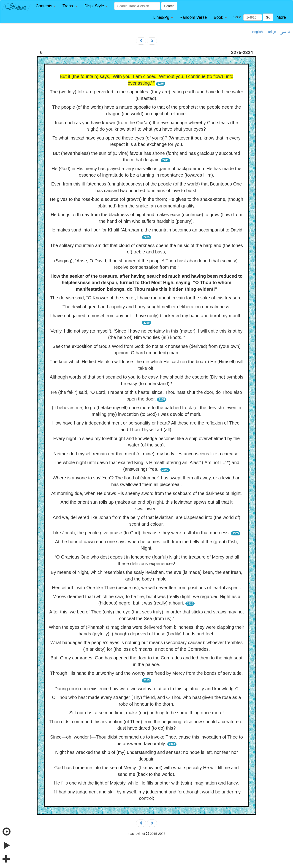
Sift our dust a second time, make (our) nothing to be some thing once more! (147, 713)
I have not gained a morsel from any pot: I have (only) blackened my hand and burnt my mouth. (146, 316)
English (258, 32)
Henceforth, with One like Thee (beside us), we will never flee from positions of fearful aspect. (146, 588)
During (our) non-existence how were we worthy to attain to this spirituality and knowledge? (147, 689)
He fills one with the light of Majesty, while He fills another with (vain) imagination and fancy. (146, 783)
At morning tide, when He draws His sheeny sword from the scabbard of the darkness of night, (147, 493)
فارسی (285, 32)
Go (268, 17)
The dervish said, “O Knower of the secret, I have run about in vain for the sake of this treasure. (146, 298)
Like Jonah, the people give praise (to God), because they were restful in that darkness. (141, 533)
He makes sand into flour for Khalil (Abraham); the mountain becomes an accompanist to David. (146, 230)
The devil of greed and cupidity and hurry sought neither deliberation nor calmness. (146, 307)
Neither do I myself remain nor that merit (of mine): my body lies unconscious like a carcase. (146, 454)
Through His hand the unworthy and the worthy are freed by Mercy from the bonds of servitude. (146, 673)
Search (169, 6)
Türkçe (271, 32)
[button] (46, 6)
